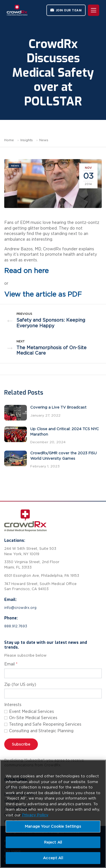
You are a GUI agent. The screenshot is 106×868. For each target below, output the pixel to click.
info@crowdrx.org (20, 608)
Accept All (53, 858)
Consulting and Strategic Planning (41, 731)
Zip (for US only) (20, 684)
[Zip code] (53, 694)
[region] (53, 814)
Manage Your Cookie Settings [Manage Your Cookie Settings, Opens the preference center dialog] (53, 826)
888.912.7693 (16, 626)
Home (9, 140)
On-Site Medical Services (33, 718)
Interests (13, 705)
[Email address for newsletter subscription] (53, 673)
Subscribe (21, 744)
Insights (27, 140)
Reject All (53, 842)
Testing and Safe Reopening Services (45, 724)
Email (11, 664)
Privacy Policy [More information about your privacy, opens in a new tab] (35, 815)
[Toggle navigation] (94, 10)
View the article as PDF (43, 294)
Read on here (26, 271)
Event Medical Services (32, 711)
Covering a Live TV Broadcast (58, 407)
